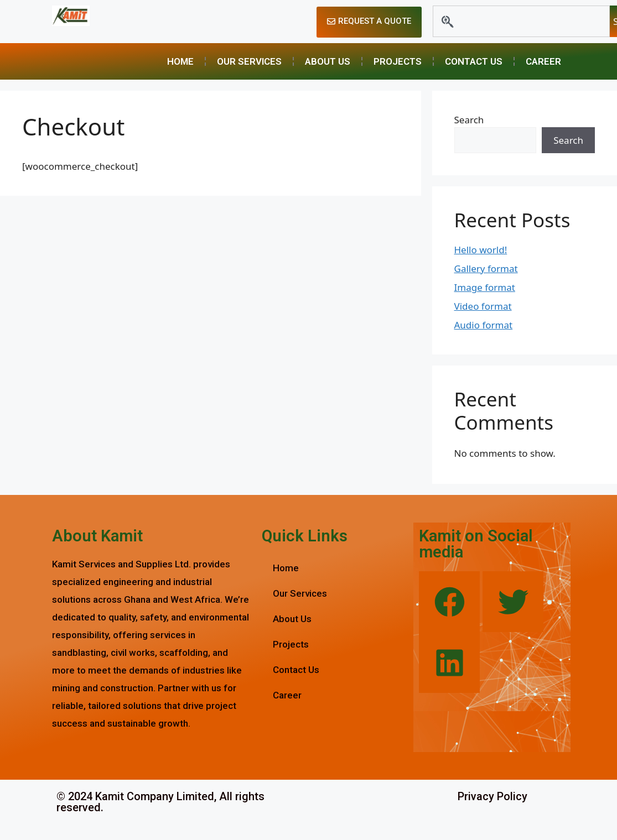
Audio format (484, 325)
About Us (328, 61)
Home (180, 61)
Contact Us (474, 61)
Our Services (249, 61)
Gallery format (486, 268)
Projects (398, 61)
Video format (483, 306)
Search (469, 120)
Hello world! (481, 250)
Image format (485, 287)
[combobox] (521, 21)
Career (543, 61)
